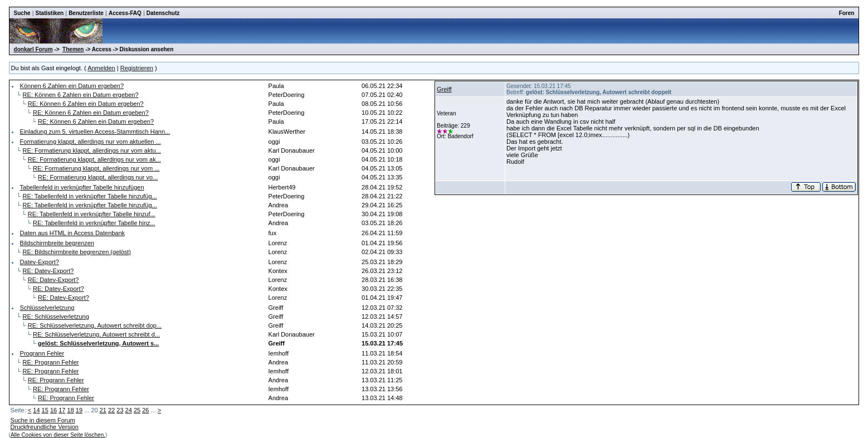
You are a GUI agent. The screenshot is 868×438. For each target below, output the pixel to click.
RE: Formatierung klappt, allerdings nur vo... (98, 177)
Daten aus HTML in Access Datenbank (73, 233)
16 (53, 410)
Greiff (444, 89)
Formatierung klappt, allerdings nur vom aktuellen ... (91, 142)
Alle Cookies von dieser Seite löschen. (58, 435)
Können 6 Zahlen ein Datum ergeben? (72, 86)
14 (36, 410)
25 (137, 410)
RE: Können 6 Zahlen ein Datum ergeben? (81, 95)
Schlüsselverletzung (47, 308)
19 (79, 410)
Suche (22, 13)
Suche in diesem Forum (43, 420)
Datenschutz (163, 13)
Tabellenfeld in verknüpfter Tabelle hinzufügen (82, 187)
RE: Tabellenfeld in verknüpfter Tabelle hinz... (94, 223)
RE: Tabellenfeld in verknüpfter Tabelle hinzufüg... (90, 196)
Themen (73, 49)
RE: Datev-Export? (48, 271)
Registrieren (137, 68)
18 (71, 410)
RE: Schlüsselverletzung (56, 317)
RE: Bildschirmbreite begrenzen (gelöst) (77, 252)
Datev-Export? (40, 262)
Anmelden (101, 68)
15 (45, 410)
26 (145, 410)
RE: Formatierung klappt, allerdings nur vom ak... (94, 159)
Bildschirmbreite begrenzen (57, 243)
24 (129, 410)
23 (120, 410)
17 (62, 410)
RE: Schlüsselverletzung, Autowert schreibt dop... (95, 325)
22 (111, 410)
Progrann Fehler (42, 353)
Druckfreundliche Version (45, 427)
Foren (847, 13)
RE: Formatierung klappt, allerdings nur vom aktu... (92, 150)
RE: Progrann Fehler (51, 362)
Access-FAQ (125, 13)
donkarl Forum (33, 49)
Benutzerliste (86, 13)
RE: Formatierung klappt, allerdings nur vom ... (96, 168)
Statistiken (50, 13)
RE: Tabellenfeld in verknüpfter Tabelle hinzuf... (92, 214)
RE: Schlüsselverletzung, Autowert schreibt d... (96, 334)
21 (103, 410)
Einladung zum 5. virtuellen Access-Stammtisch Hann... (95, 132)
